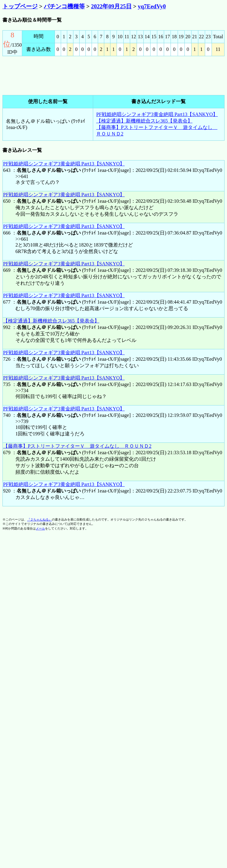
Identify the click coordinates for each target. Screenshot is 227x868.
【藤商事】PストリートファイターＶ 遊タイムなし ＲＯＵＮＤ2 (77, 446)
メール (40, 528)
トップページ (20, 6)
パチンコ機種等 (64, 6)
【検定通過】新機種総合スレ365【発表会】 (144, 121)
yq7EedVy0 (152, 6)
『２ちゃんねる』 (39, 519)
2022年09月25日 (111, 6)
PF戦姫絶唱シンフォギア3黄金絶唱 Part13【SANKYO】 (157, 114)
